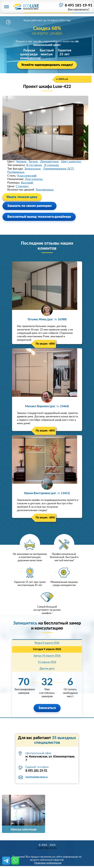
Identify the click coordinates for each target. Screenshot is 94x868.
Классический (27, 176)
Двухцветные (50, 162)
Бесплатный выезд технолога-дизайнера (39, 217)
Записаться (47, 708)
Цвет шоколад (71, 162)
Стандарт (23, 186)
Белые (34, 162)
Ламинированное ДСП (59, 169)
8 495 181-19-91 (79, 5)
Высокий (27, 183)
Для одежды (34, 179)
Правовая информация (48, 863)
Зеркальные (33, 169)
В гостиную (35, 165)
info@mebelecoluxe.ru (37, 777)
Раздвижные (16, 172)
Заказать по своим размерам (29, 206)
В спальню (52, 165)
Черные (22, 162)
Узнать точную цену (22, 197)
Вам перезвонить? (78, 10)
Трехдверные (45, 190)
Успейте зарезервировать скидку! (47, 65)
